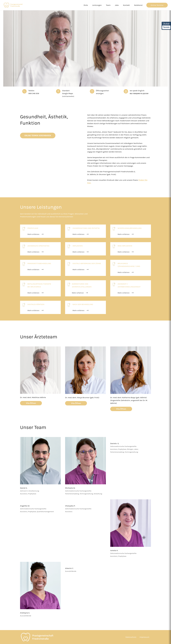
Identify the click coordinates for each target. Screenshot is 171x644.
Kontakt (126, 5)
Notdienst (138, 5)
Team (108, 5)
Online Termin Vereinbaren (38, 136)
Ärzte (86, 5)
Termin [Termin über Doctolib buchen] (166, 27)
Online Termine (157, 5)
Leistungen (97, 5)
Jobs (117, 5)
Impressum (144, 637)
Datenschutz (131, 637)
